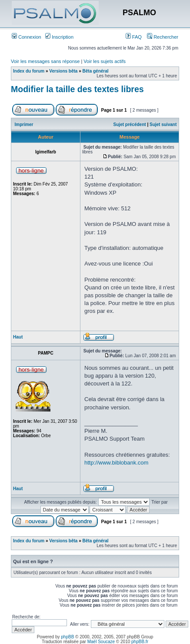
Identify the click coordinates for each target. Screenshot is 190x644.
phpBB (67, 637)
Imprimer (24, 124)
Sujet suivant (163, 124)
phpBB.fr (140, 642)
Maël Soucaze (101, 642)
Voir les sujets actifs (105, 61)
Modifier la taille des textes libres (77, 89)
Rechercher (163, 37)
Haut (18, 337)
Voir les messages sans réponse (45, 61)
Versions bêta (63, 71)
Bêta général (96, 71)
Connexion (27, 37)
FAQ (134, 37)
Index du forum (29, 71)
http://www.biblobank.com (116, 463)
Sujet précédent (130, 124)
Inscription (59, 37)
